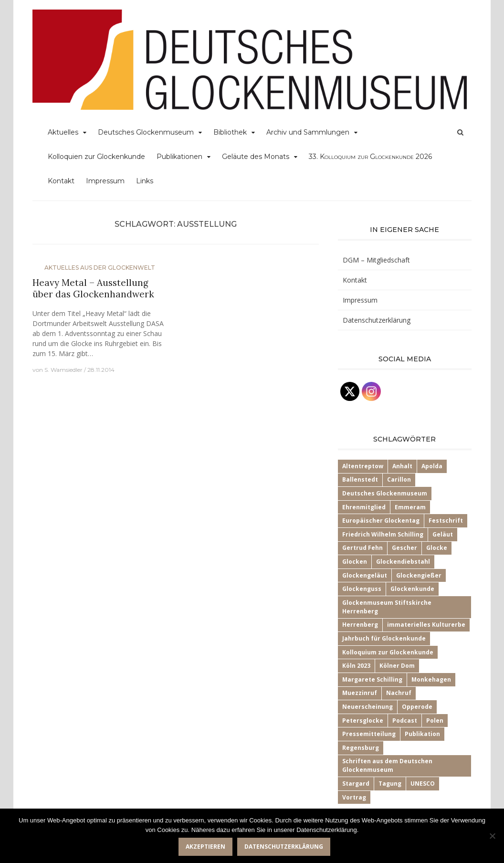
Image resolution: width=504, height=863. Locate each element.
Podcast (405, 721)
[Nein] (492, 836)
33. (370, 157)
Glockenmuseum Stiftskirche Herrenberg (387, 607)
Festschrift (446, 521)
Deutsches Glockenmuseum (146, 132)
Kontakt (61, 181)
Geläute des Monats (256, 157)
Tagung (390, 784)
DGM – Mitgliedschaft (376, 260)
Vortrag (354, 797)
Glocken (355, 562)
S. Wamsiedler (63, 370)
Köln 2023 (356, 666)
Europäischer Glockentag (381, 521)
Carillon (399, 479)
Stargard (356, 784)
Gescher (404, 548)
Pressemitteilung (369, 734)
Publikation (422, 734)
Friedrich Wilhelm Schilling (383, 534)
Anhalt (402, 466)
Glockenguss (362, 589)
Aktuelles (63, 132)
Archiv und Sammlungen (308, 132)
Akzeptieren (205, 847)
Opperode (417, 707)
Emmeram (410, 507)
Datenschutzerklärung (377, 320)
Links (145, 181)
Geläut (443, 534)
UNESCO (423, 784)
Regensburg (361, 748)
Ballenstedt (360, 479)
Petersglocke (363, 721)
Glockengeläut (365, 575)
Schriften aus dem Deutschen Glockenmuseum (387, 765)
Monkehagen (431, 679)
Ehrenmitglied (364, 507)
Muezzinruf (360, 693)
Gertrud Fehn (362, 548)
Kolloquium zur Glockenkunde (388, 652)
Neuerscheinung (367, 707)
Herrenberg (360, 625)
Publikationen (179, 157)
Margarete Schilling (372, 679)
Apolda (432, 466)
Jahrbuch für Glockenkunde (384, 638)
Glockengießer (419, 575)
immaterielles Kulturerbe (426, 625)
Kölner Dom (397, 666)
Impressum (105, 181)
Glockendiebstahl (403, 562)
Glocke (437, 548)
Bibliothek (230, 132)
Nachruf (399, 693)
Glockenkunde (412, 589)
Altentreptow (363, 466)
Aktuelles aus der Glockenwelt (100, 268)
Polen (435, 721)
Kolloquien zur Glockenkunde (96, 157)
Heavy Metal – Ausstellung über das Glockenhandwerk (93, 289)
